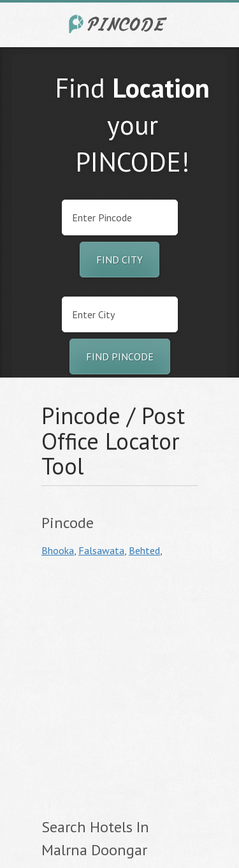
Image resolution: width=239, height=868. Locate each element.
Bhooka (58, 550)
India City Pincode (120, 24)
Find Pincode (120, 357)
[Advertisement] (119, 686)
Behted (144, 550)
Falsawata (101, 550)
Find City (119, 260)
